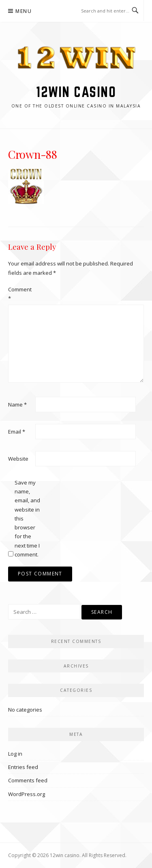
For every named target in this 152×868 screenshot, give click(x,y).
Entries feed (23, 767)
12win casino (76, 92)
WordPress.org (27, 794)
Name (17, 405)
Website (18, 459)
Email (17, 432)
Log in (15, 754)
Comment (20, 294)
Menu (24, 11)
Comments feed (28, 780)
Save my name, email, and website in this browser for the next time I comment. (27, 519)
